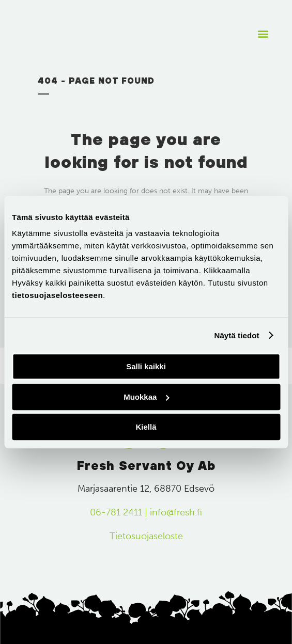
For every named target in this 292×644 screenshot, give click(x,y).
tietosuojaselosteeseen (57, 295)
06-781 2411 (116, 512)
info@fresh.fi (176, 512)
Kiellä (146, 427)
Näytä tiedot (237, 335)
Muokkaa (146, 397)
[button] (263, 34)
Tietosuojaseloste (146, 536)
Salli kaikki (146, 366)
